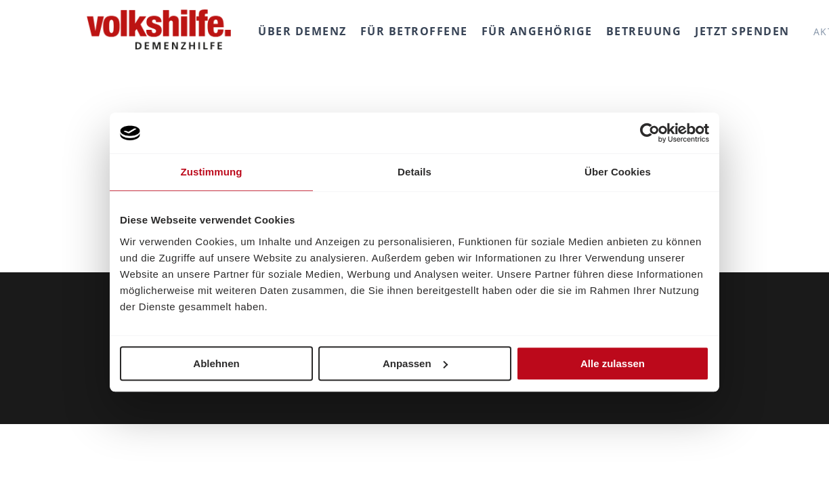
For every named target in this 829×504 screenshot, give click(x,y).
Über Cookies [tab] (618, 172)
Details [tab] (414, 172)
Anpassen (415, 363)
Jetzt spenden (742, 31)
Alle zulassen (613, 363)
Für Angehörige (537, 31)
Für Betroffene (414, 31)
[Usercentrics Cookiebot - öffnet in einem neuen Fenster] (650, 133)
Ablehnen (216, 363)
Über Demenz (302, 31)
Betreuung (644, 31)
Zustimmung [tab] (212, 172)
